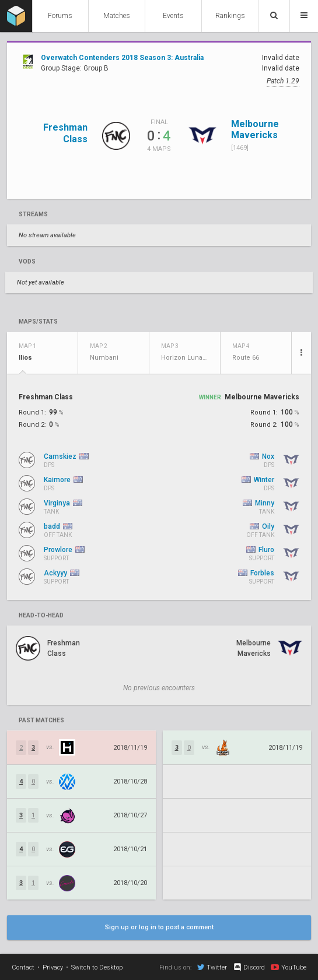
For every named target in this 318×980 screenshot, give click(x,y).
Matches (117, 16)
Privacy (53, 967)
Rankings (230, 16)
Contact (23, 967)
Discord (249, 967)
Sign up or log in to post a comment (159, 927)
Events (173, 16)
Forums (60, 16)
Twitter (212, 967)
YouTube (289, 967)
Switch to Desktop (97, 967)
